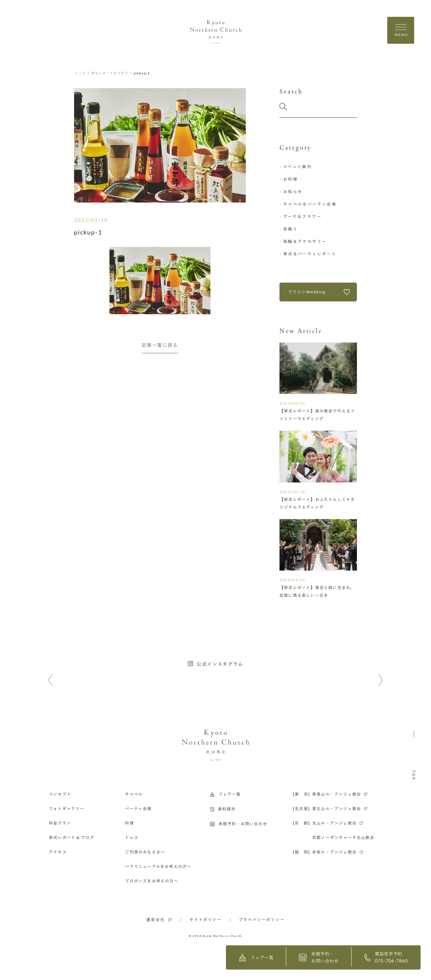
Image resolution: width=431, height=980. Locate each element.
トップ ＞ (83, 73)
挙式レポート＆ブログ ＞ (112, 73)
